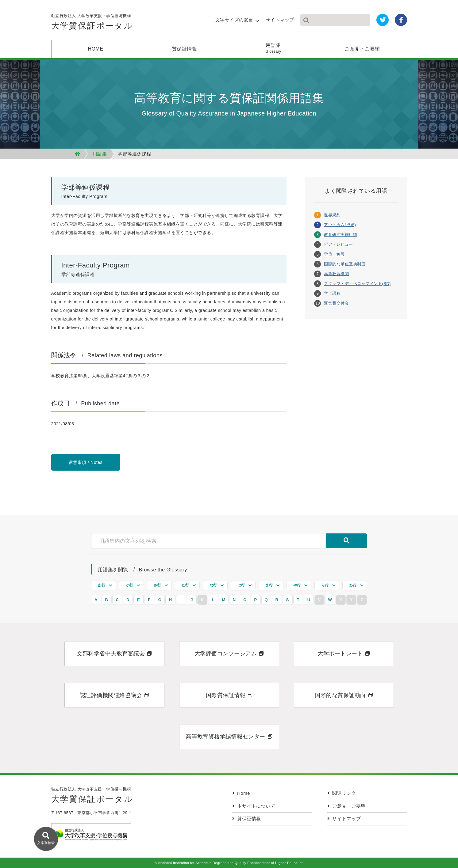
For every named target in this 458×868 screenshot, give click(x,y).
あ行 (102, 585)
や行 (297, 585)
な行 (213, 585)
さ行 (158, 585)
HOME (96, 49)
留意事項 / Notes (86, 462)
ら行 (325, 585)
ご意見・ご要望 (362, 49)
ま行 (269, 585)
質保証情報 (185, 49)
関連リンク (342, 793)
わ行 (353, 585)
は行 (241, 585)
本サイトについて (254, 806)
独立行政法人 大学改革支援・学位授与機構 (92, 24)
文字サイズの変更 (234, 20)
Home (241, 793)
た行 (185, 585)
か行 (130, 585)
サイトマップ (280, 20)
